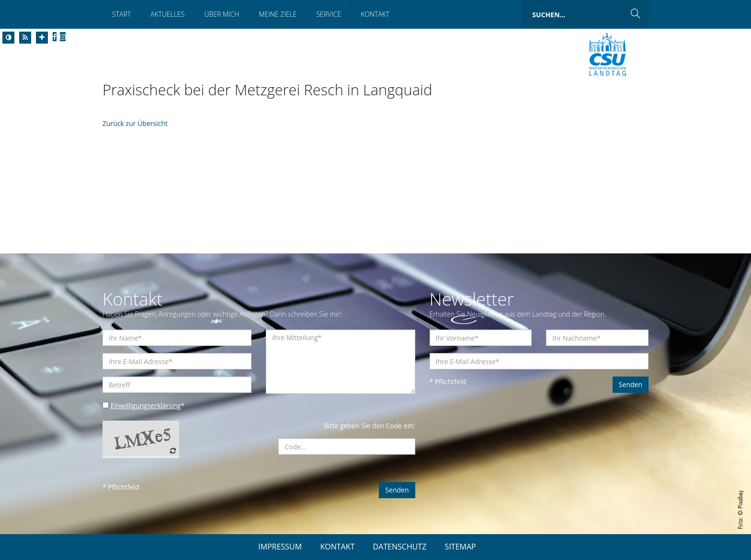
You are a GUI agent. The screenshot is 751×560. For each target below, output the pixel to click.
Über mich (222, 14)
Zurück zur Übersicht (135, 123)
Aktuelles (167, 14)
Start (121, 14)
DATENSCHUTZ (400, 547)
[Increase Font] (42, 38)
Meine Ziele (278, 14)
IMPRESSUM (280, 547)
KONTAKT (337, 547)
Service (329, 14)
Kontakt (375, 14)
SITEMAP (461, 547)
